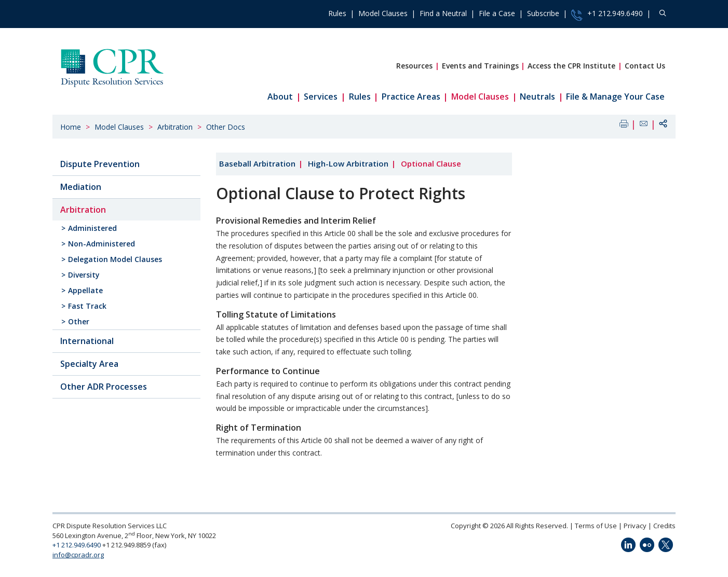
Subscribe (543, 13)
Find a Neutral (443, 13)
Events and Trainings (480, 66)
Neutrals (537, 97)
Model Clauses (383, 13)
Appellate (85, 290)
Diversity (84, 275)
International (87, 341)
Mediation (81, 187)
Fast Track (87, 306)
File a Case (497, 13)
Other (79, 321)
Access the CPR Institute (571, 66)
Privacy (635, 526)
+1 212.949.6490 (607, 15)
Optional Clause (431, 163)
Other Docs (226, 127)
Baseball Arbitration (257, 163)
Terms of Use (596, 526)
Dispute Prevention (100, 164)
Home (71, 127)
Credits (664, 526)
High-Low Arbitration (348, 163)
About (280, 97)
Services (321, 97)
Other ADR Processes (104, 387)
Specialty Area (89, 364)
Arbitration (175, 127)
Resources (414, 66)
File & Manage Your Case (615, 97)
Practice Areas (411, 97)
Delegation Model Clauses (115, 259)
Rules (337, 13)
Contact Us (645, 66)
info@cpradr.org (78, 555)
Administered (92, 228)
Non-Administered (102, 244)
